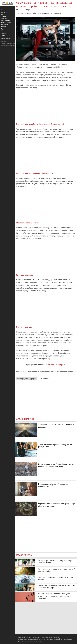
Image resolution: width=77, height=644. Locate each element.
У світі (3, 35)
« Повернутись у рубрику (27, 379)
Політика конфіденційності (10, 46)
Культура (4, 16)
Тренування (32, 371)
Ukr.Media (59, 67)
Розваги (3, 27)
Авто (2, 8)
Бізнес (3, 10)
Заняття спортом (46, 371)
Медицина (4, 18)
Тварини (3, 33)
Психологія (4, 25)
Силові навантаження (65, 371)
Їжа (2, 14)
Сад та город (5, 29)
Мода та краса (5, 20)
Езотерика (4, 12)
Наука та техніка (6, 23)
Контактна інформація (8, 44)
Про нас (3, 41)
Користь (21, 371)
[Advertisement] (46, 106)
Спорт (31, 10)
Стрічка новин (44, 379)
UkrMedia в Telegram (56, 365)
